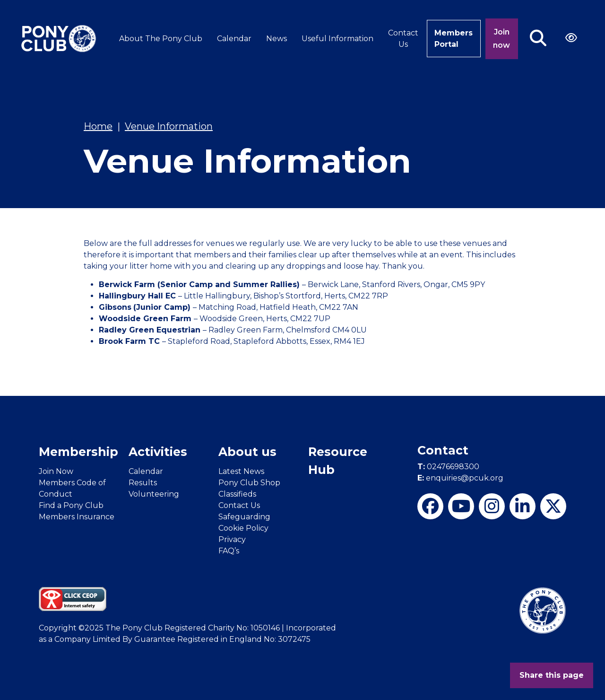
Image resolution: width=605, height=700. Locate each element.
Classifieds (237, 494)
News (277, 39)
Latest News (241, 471)
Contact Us (403, 39)
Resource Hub (338, 461)
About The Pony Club (161, 39)
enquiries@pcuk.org (460, 478)
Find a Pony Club (71, 505)
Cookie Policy (243, 528)
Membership (78, 452)
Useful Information (337, 39)
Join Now (56, 471)
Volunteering (154, 494)
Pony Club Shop (249, 483)
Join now (501, 39)
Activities (158, 452)
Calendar (234, 39)
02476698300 (448, 467)
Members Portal (454, 39)
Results (143, 483)
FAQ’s (229, 551)
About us (247, 452)
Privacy (232, 539)
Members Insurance (77, 517)
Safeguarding (244, 517)
